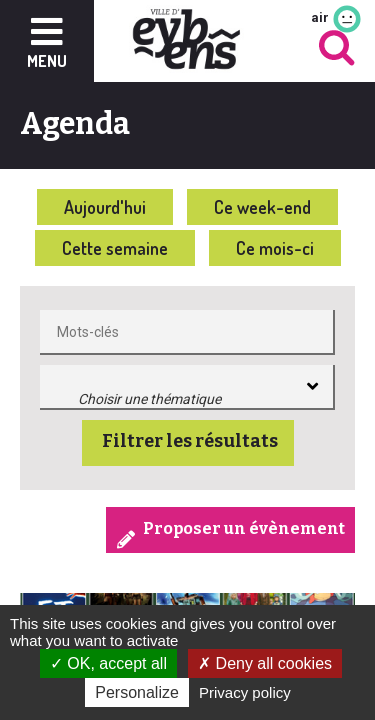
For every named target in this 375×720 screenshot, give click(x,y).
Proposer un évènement (244, 528)
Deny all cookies (265, 663)
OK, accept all (108, 663)
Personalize (137, 692)
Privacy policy (245, 692)
